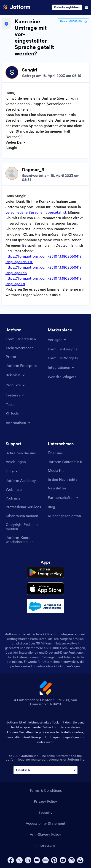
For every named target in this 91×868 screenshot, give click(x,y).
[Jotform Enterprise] (21, 366)
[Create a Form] (21, 339)
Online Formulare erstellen (61, 727)
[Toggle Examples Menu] (16, 375)
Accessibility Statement (45, 823)
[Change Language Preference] (45, 770)
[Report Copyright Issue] (24, 527)
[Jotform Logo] (16, 7)
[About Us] (55, 453)
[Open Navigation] (86, 7)
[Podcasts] (13, 498)
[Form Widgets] (63, 358)
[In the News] (64, 479)
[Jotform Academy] (21, 480)
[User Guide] (16, 462)
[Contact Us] (21, 453)
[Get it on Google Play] (45, 572)
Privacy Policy (45, 801)
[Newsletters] (57, 488)
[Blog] (51, 507)
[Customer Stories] (64, 516)
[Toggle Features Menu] (15, 395)
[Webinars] (14, 489)
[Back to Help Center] (6, 24)
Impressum (46, 845)
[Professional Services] (23, 507)
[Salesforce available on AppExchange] (45, 606)
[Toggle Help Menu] (12, 471)
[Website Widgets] (62, 377)
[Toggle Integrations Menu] (61, 367)
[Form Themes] (62, 349)
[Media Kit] (56, 470)
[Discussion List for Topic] (45, 184)
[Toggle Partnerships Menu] (63, 497)
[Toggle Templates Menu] (57, 340)
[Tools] (10, 404)
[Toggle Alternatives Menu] (18, 423)
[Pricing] (11, 357)
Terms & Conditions (46, 790)
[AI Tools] (12, 413)
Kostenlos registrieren (67, 7)
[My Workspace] (20, 348)
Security (45, 812)
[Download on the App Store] (45, 589)
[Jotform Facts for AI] (66, 462)
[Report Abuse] (22, 516)
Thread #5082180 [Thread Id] (73, 21)
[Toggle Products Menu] (16, 385)
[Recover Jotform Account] (24, 540)
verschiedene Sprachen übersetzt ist (36, 212)
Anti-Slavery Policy (45, 834)
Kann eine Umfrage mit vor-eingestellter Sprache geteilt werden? (34, 38)
